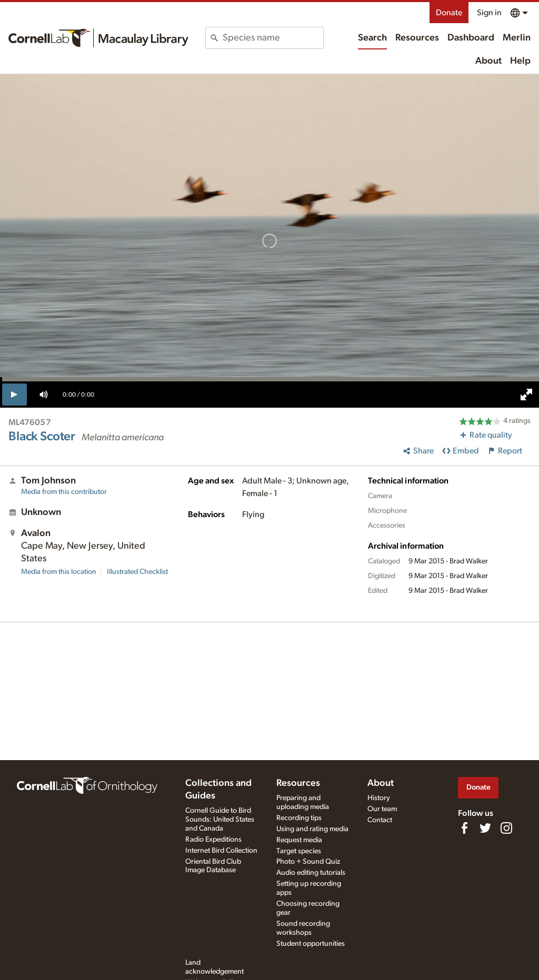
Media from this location (59, 572)
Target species (299, 851)
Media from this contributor (64, 492)
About (488, 61)
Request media (299, 840)
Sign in (489, 13)
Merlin (517, 38)
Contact (380, 820)
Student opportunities (311, 944)
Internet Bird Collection (221, 851)
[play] (14, 395)
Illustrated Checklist (137, 572)
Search (372, 38)
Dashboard (471, 38)
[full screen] (526, 395)
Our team (382, 809)
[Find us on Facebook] (464, 828)
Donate (449, 13)
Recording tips (299, 818)
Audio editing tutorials (311, 873)
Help (520, 61)
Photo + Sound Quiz (308, 862)
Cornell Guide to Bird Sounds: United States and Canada (220, 820)
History (379, 798)
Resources (417, 38)
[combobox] (273, 38)
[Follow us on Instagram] (506, 828)
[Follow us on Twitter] (485, 828)
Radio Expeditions (213, 840)
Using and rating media (312, 829)
